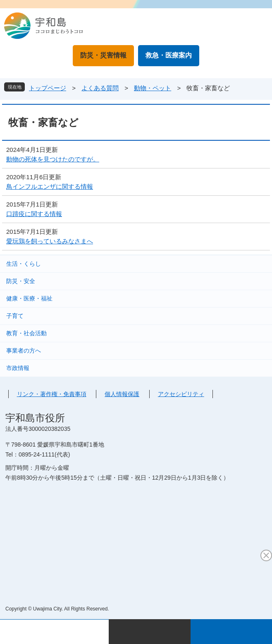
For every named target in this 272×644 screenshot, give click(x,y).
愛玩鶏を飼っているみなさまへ (50, 241)
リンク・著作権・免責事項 (52, 394)
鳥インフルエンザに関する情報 (50, 186)
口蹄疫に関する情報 (34, 214)
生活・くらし (24, 264)
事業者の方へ (24, 351)
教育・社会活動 (26, 333)
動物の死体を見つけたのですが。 (53, 159)
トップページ (48, 88)
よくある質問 (100, 88)
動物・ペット (153, 88)
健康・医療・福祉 (29, 298)
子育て (15, 316)
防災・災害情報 (103, 55)
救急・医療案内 (169, 55)
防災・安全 (21, 281)
